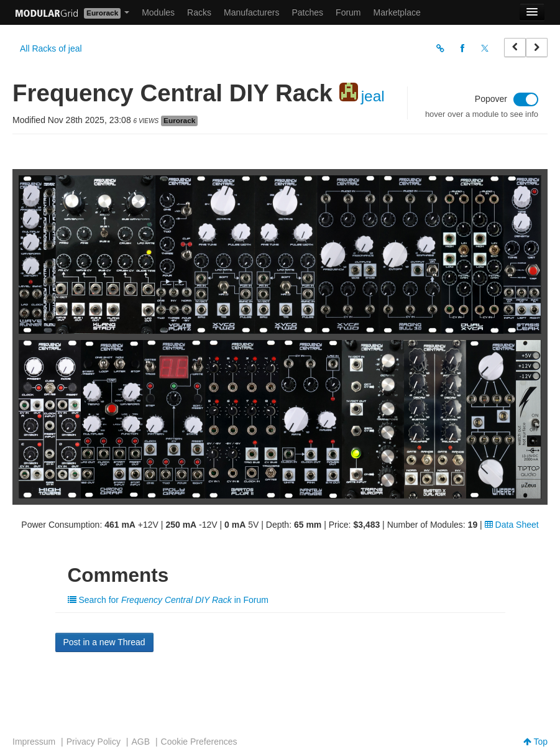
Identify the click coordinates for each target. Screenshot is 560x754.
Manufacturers (251, 12)
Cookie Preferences (199, 742)
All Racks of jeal (51, 48)
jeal (373, 96)
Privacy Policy (94, 742)
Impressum (34, 742)
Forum (348, 12)
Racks (199, 12)
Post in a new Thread (104, 642)
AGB (140, 742)
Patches (307, 12)
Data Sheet (512, 525)
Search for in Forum (168, 600)
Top (535, 742)
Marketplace (397, 12)
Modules (158, 12)
